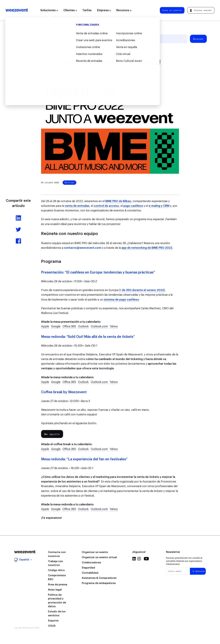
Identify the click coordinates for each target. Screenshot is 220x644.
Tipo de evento (96, 39)
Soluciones (49, 10)
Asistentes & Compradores (99, 578)
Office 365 (69, 326)
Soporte (53, 621)
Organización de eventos (65, 39)
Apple (45, 326)
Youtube (146, 559)
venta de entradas (77, 206)
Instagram (139, 559)
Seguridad (88, 568)
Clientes (70, 10)
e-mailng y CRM (159, 206)
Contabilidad (90, 573)
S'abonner (199, 571)
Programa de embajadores (99, 583)
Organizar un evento (95, 552)
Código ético (56, 570)
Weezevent (17, 10)
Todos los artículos (30, 39)
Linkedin (134, 559)
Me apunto (52, 434)
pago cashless (133, 206)
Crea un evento (172, 10)
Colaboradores (91, 563)
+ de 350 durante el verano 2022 (142, 290)
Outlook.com (99, 326)
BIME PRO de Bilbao (118, 201)
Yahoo (114, 326)
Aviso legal (55, 590)
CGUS (52, 626)
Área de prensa (58, 585)
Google (56, 326)
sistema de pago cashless (121, 300)
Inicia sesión (201, 10)
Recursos (124, 10)
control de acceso (106, 206)
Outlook (83, 326)
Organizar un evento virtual (99, 557)
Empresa (104, 10)
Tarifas (87, 10)
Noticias (69, 183)
